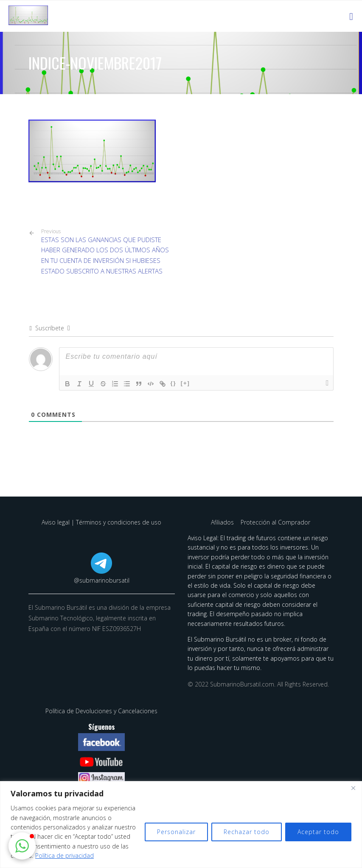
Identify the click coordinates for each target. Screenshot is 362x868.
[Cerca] (353, 788)
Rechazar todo (247, 832)
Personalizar (176, 832)
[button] (22, 846)
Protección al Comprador (275, 522)
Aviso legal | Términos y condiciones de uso (101, 522)
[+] (185, 383)
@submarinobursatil (102, 580)
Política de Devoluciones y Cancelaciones (101, 711)
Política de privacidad (65, 855)
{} (174, 383)
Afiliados (223, 522)
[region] (181, 825)
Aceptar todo (318, 832)
